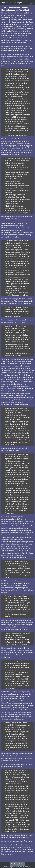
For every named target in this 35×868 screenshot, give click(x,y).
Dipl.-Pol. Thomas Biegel (12, 3)
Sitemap (7, 867)
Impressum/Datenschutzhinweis (20, 867)
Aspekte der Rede (17, 864)
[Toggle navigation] (31, 3)
